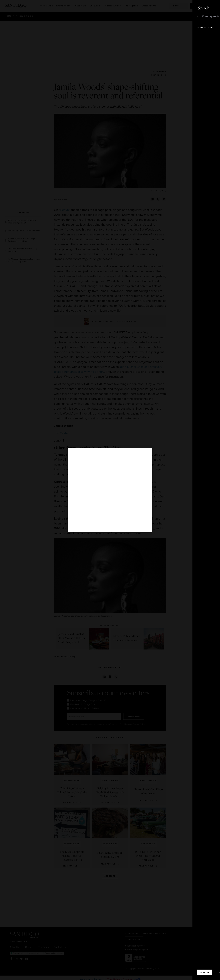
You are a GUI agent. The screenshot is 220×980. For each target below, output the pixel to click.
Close (209, 8)
